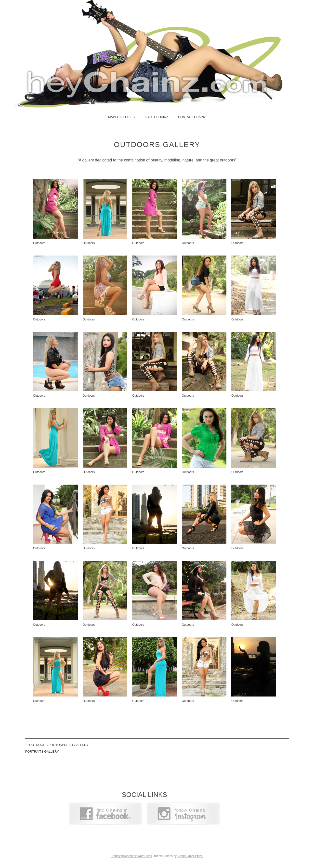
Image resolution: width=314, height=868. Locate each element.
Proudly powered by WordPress (131, 856)
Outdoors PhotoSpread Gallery (57, 745)
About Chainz (156, 117)
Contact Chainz (192, 117)
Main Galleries (121, 117)
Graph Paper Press (190, 856)
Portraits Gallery (44, 752)
